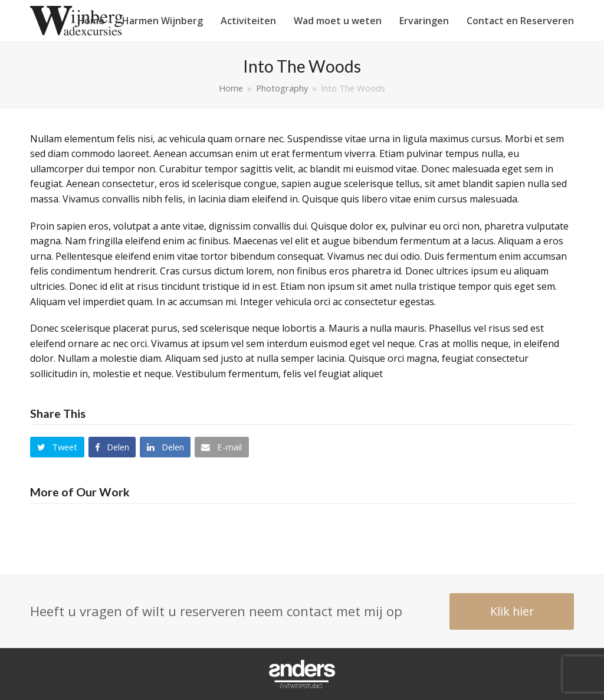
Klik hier (512, 611)
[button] (57, 447)
